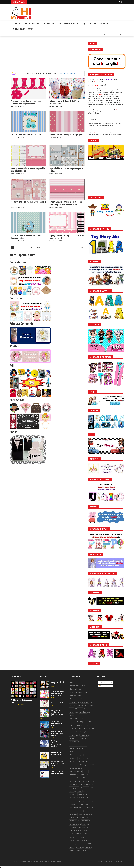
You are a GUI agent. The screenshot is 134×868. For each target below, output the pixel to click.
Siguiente (30, 247)
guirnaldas (82, 758)
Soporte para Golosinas (77, 692)
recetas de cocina (75, 811)
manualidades (74, 785)
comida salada (74, 722)
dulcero (72, 735)
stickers (80, 831)
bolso (71, 709)
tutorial (83, 841)
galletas (81, 748)
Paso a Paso (105, 24)
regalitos (85, 814)
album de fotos (74, 699)
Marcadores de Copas (76, 686)
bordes (80, 709)
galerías (72, 748)
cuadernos (73, 725)
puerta (88, 808)
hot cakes (81, 761)
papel (83, 798)
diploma (72, 732)
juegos (86, 771)
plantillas (81, 804)
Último (38, 247)
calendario (83, 712)
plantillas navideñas (75, 808)
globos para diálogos (76, 755)
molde (80, 791)
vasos (71, 847)
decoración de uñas (76, 729)
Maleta (72, 682)
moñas (72, 794)
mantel (88, 781)
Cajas (84, 24)
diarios (88, 729)
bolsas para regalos (83, 705)
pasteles (86, 801)
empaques (84, 735)
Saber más (115, 861)
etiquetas (72, 738)
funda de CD (73, 742)
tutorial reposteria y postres (78, 844)
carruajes (72, 715)
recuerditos (73, 814)
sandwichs (83, 817)
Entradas (102, 683)
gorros (72, 758)
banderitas (85, 702)
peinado (72, 804)
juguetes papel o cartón (77, 775)
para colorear (74, 801)
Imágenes (93, 24)
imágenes (86, 765)
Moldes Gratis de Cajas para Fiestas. (21, 701)
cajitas (71, 712)
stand (71, 831)
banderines (73, 702)
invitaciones (73, 768)
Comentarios (103, 686)
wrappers (72, 850)
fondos (84, 738)
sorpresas (73, 827)
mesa (71, 791)
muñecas (81, 794)
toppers (72, 841)
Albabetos (17, 24)
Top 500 (31, 29)
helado (72, 761)
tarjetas (72, 834)
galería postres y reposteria (78, 745)
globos (72, 752)
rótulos (72, 817)
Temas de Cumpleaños (32, 24)
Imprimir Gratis (19, 29)
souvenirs (85, 827)
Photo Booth (73, 689)
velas (79, 847)
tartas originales (74, 837)
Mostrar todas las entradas (66, 73)
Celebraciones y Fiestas (52, 24)
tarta (82, 834)
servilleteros (73, 824)
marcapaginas (74, 788)
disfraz (81, 732)
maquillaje (87, 785)
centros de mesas (75, 719)
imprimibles (73, 765)
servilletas (85, 821)
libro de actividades (76, 778)
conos (86, 722)
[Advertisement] (48, 56)
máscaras (72, 798)
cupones (83, 725)
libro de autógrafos (75, 781)
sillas (84, 824)
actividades (73, 696)
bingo (71, 705)
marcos (86, 788)
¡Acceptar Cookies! (102, 861)
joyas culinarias (74, 771)
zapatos (83, 850)
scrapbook (73, 821)
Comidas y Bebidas (72, 24)
